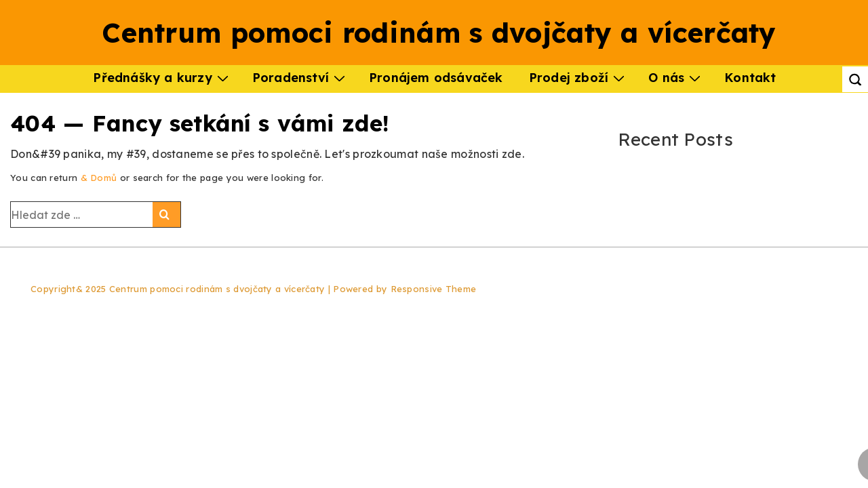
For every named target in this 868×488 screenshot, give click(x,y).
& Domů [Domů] (99, 178)
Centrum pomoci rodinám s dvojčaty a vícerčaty (439, 33)
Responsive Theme (434, 289)
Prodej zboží (578, 78)
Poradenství (300, 78)
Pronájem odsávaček (436, 78)
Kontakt (750, 78)
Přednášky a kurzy (162, 78)
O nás (676, 78)
